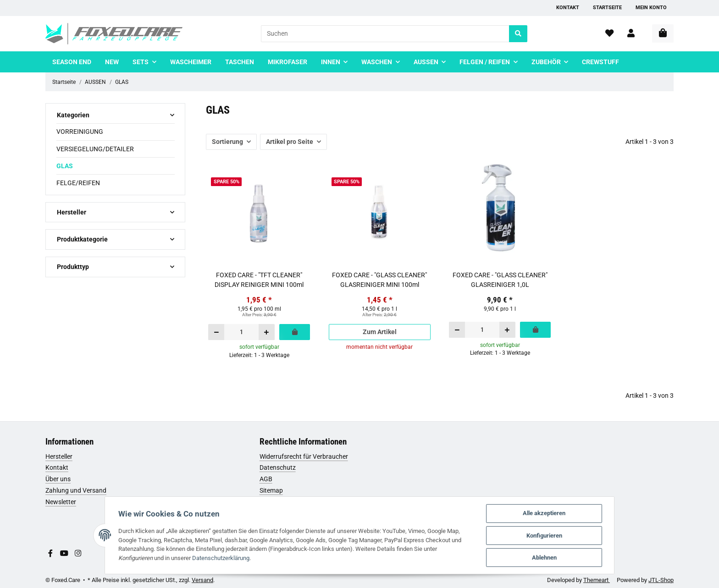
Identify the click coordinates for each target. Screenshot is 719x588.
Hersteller (59, 456)
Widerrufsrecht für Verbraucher (304, 456)
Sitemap (271, 490)
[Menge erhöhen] (266, 332)
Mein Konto (651, 8)
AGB (266, 479)
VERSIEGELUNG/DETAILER (95, 149)
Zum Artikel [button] (380, 332)
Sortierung (227, 142)
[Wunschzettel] (609, 34)
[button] (631, 34)
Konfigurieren (547, 535)
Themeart (597, 580)
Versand (202, 580)
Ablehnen (547, 558)
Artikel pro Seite (290, 142)
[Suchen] (385, 34)
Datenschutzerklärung (183, 558)
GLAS (65, 166)
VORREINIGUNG (80, 132)
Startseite (607, 8)
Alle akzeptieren (547, 513)
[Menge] (241, 332)
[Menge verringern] (216, 332)
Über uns (58, 479)
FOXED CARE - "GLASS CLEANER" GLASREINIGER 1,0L (500, 280)
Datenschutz (278, 467)
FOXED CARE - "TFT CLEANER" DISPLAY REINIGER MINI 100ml (259, 280)
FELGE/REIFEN (78, 183)
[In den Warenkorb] (295, 332)
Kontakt (568, 8)
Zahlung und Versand (76, 490)
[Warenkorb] (663, 33)
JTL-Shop (661, 580)
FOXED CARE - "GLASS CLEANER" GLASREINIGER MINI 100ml (379, 280)
